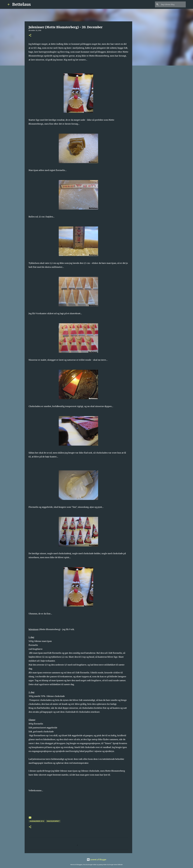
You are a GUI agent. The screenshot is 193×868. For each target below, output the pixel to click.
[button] (30, 35)
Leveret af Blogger (97, 860)
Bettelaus (21, 4)
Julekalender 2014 (37, 821)
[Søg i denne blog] (173, 4)
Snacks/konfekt (53, 821)
